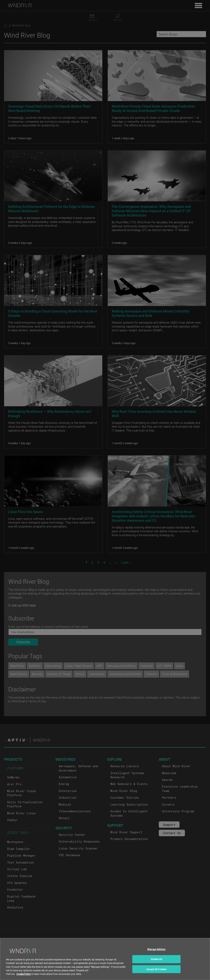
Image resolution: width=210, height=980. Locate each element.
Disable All (157, 962)
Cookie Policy (24, 977)
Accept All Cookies (156, 972)
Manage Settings (156, 953)
